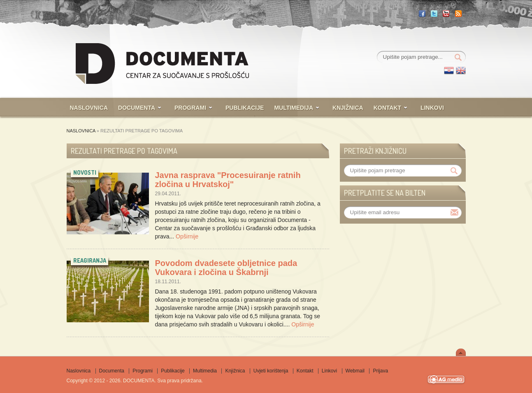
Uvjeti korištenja (271, 371)
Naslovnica (89, 108)
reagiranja (90, 260)
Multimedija (294, 108)
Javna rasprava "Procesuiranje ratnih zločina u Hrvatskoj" (228, 180)
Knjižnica (348, 108)
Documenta (137, 108)
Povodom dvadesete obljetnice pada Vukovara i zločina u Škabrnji (226, 268)
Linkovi (432, 108)
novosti (85, 172)
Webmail (355, 371)
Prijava (380, 371)
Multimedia (205, 371)
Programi (190, 108)
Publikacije (245, 108)
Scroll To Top (461, 352)
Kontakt (387, 108)
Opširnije (187, 236)
